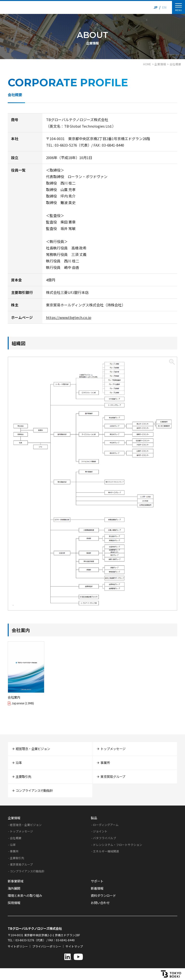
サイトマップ (74, 946)
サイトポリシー (18, 946)
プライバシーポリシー (47, 946)
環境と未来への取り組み (25, 896)
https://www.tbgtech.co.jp (69, 317)
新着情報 (97, 888)
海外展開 (14, 888)
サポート (97, 881)
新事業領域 (16, 881)
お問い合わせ (100, 903)
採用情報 (14, 903)
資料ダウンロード (103, 896)
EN (164, 7)
